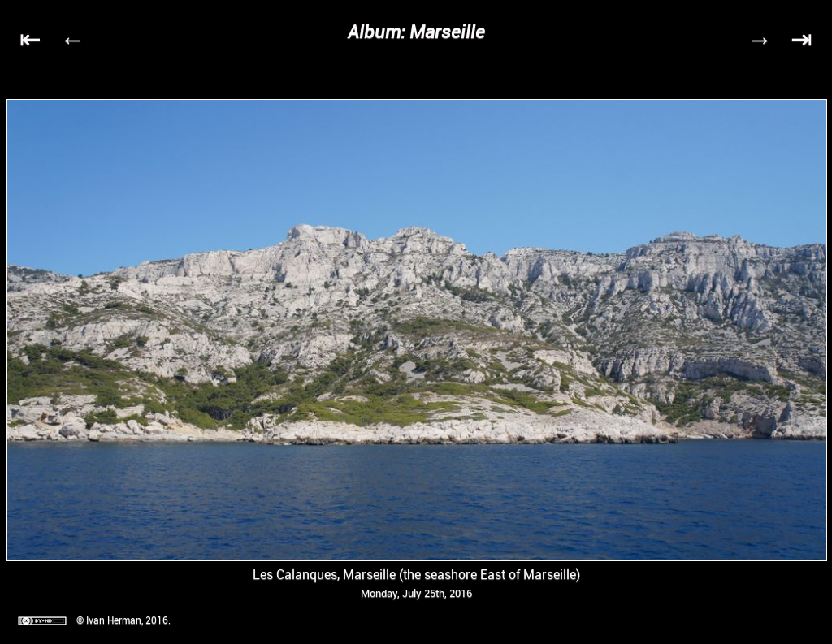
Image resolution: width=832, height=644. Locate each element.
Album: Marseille (416, 31)
